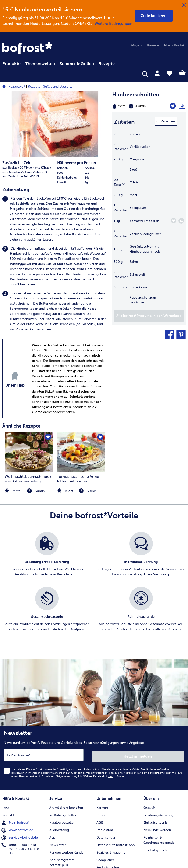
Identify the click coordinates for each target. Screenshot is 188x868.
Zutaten (124, 121)
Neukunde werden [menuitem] (157, 767)
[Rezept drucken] (182, 106)
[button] (154, 16)
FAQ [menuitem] (6, 745)
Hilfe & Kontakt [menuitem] (174, 45)
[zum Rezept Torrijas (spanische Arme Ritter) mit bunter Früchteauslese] (81, 392)
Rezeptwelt (17, 86)
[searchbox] (5, 74)
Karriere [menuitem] (153, 45)
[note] (81, 430)
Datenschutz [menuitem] (106, 775)
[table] (149, 220)
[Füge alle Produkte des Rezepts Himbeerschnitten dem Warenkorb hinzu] (149, 315)
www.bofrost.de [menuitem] (18, 767)
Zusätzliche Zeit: (17, 102)
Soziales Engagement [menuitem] (112, 790)
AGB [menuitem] (100, 760)
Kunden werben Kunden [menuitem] (67, 790)
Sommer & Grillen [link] (77, 64)
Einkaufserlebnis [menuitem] (155, 760)
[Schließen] (184, 5)
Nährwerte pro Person (77, 102)
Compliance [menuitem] (106, 797)
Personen (168, 121)
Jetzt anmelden (138, 694)
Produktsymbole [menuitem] (156, 787)
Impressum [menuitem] (105, 767)
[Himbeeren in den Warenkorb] (181, 220)
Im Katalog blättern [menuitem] (64, 752)
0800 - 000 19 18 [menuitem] (19, 782)
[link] (28, 49)
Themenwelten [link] (40, 64)
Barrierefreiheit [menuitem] (108, 812)
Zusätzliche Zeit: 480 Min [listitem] (24, 116)
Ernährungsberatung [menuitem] (158, 752)
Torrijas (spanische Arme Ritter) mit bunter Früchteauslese (78, 418)
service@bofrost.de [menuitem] (20, 775)
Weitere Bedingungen (114, 23)
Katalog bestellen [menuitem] (62, 760)
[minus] (151, 121)
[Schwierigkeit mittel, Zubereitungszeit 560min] (136, 106)
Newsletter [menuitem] (58, 782)
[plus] (182, 121)
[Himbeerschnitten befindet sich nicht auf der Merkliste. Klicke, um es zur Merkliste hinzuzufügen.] (173, 106)
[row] (82, 107)
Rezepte (34, 86)
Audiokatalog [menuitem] (59, 767)
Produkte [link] (11, 64)
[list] (94, 526)
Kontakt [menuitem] (8, 752)
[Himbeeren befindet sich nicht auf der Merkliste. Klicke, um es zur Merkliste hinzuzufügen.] (173, 220)
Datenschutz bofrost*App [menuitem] (115, 782)
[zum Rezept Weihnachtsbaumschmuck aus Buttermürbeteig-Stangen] (29, 392)
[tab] (157, 73)
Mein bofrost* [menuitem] (16, 760)
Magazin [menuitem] (137, 45)
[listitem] (55, 158)
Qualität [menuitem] (149, 745)
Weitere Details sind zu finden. (104, 714)
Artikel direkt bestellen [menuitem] (66, 745)
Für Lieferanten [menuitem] (108, 805)
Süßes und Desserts (58, 86)
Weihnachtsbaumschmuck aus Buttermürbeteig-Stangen (28, 418)
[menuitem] (11, 63)
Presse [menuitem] (101, 752)
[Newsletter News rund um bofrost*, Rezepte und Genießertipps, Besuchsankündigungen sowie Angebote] (94, 696)
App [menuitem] (52, 775)
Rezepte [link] (107, 64)
